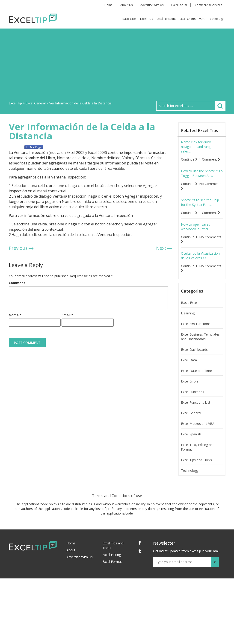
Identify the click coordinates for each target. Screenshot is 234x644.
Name (15, 315)
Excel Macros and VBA (198, 424)
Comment (17, 283)
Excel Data (189, 360)
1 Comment (210, 159)
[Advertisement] (117, 66)
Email (67, 315)
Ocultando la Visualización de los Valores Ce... (200, 256)
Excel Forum (179, 5)
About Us (126, 5)
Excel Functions (166, 19)
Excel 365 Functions (196, 324)
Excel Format (112, 562)
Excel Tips (147, 19)
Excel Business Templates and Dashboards (200, 337)
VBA (202, 19)
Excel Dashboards (194, 349)
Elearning (188, 313)
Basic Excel (129, 19)
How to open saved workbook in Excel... (196, 227)
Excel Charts (188, 19)
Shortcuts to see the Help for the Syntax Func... (200, 202)
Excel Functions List (196, 402)
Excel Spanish (191, 434)
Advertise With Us (152, 5)
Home (108, 5)
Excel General (191, 413)
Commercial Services (208, 5)
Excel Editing (112, 555)
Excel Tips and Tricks (196, 460)
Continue (189, 159)
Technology (216, 19)
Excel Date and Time (196, 371)
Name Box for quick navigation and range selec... (197, 147)
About (71, 550)
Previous (18, 248)
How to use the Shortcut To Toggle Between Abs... (202, 173)
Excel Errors (190, 381)
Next (161, 248)
